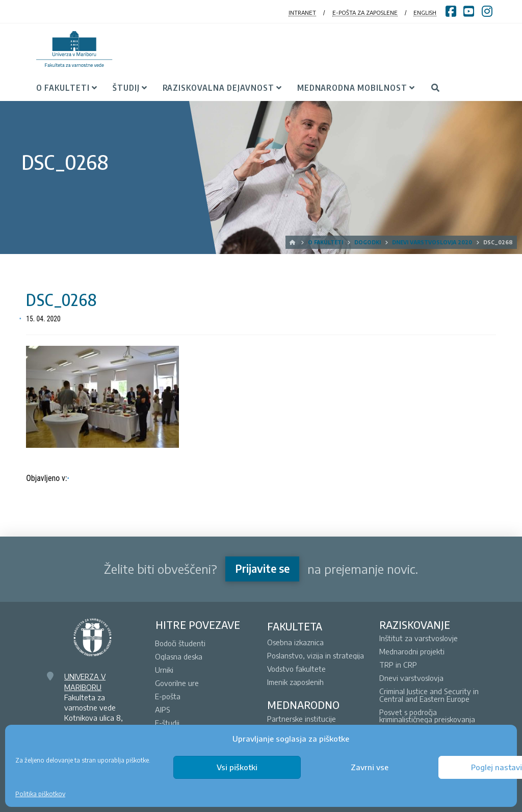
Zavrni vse (370, 767)
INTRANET (302, 12)
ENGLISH (425, 12)
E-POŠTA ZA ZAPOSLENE (365, 12)
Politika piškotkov (40, 794)
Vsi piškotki (237, 767)
